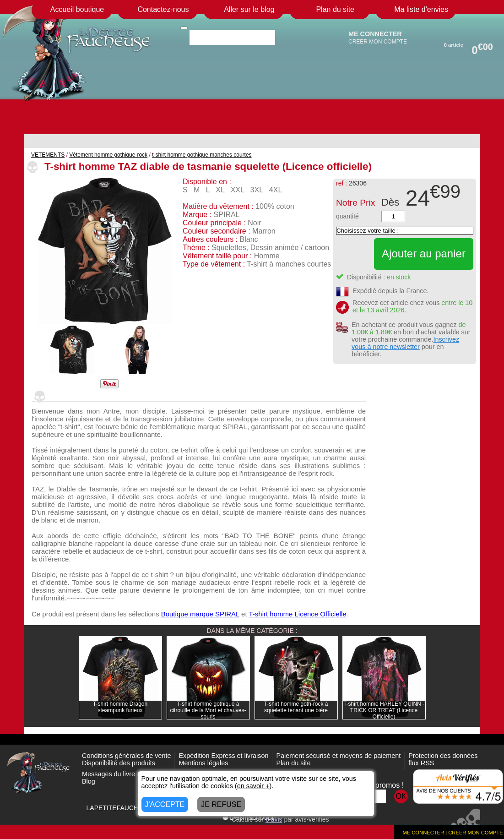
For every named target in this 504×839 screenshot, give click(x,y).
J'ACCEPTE (165, 804)
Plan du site (293, 763)
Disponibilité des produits (119, 763)
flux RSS (421, 763)
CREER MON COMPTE (378, 42)
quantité (347, 216)
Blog (89, 781)
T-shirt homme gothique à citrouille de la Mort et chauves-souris (208, 710)
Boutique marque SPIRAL (200, 614)
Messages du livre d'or (115, 774)
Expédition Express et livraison (223, 756)
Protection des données (443, 756)
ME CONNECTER (375, 34)
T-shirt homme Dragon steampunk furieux (120, 707)
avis (274, 819)
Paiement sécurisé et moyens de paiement (338, 756)
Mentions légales (203, 763)
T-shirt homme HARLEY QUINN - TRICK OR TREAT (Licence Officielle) (384, 710)
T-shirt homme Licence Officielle (297, 614)
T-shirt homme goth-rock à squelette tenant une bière (296, 707)
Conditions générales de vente (126, 756)
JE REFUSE (221, 804)
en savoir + (253, 786)
